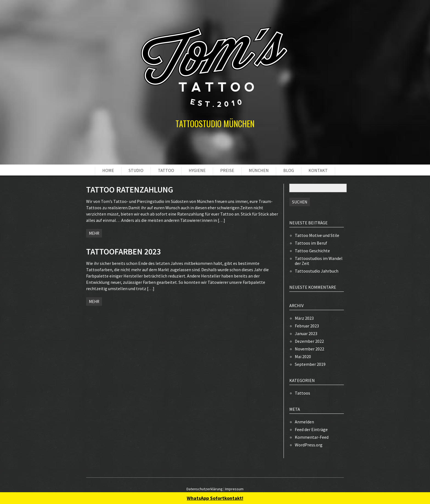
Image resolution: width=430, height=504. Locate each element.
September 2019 (310, 364)
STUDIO (136, 170)
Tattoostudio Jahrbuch (317, 271)
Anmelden (304, 422)
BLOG (289, 170)
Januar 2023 (306, 333)
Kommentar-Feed (312, 437)
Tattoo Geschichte (312, 251)
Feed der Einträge (311, 429)
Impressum (234, 489)
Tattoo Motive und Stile (317, 235)
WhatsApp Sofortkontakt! (215, 498)
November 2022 (309, 349)
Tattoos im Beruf (311, 243)
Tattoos (302, 393)
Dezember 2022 (309, 341)
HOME (108, 170)
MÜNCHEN (259, 170)
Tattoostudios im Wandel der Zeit (319, 261)
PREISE (227, 170)
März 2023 (304, 318)
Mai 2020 (303, 356)
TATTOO (166, 170)
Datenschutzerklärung (205, 489)
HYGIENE (197, 170)
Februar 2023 (307, 326)
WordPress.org (309, 445)
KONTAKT (318, 170)
